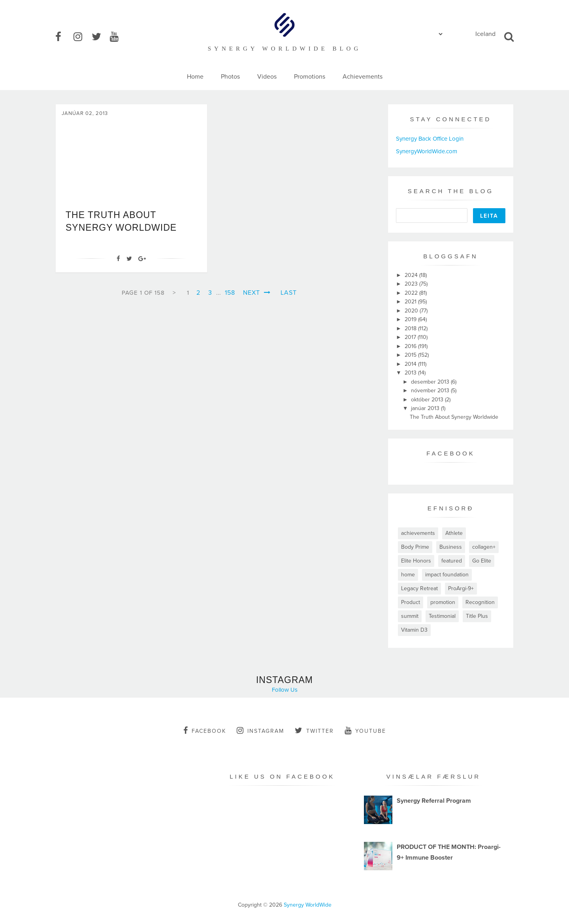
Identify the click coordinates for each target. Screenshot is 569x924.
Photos (230, 77)
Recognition (480, 602)
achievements (418, 533)
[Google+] (142, 259)
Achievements (363, 77)
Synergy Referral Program (434, 801)
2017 (411, 337)
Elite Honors (416, 561)
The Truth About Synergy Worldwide (454, 417)
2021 (411, 302)
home (408, 575)
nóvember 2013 (431, 390)
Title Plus (477, 616)
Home (195, 77)
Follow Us (285, 690)
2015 (411, 355)
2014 (411, 364)
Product (411, 602)
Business (451, 547)
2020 (412, 311)
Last (289, 293)
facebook (205, 730)
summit (410, 616)
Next (257, 293)
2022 (412, 293)
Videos (267, 77)
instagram (260, 730)
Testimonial (442, 616)
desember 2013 (431, 382)
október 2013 (428, 400)
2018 (411, 328)
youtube (365, 730)
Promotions (310, 77)
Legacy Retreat (419, 588)
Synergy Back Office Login (430, 139)
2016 (411, 346)
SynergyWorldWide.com (427, 151)
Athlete (454, 533)
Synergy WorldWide (308, 905)
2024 (412, 275)
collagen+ (484, 547)
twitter (314, 730)
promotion (443, 602)
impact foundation (447, 575)
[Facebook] (118, 259)
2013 (411, 373)
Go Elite (482, 561)
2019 (411, 319)
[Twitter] (129, 259)
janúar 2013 (426, 408)
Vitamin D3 (414, 630)
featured (452, 561)
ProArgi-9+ (461, 588)
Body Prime (415, 547)
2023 (412, 284)
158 (230, 293)
